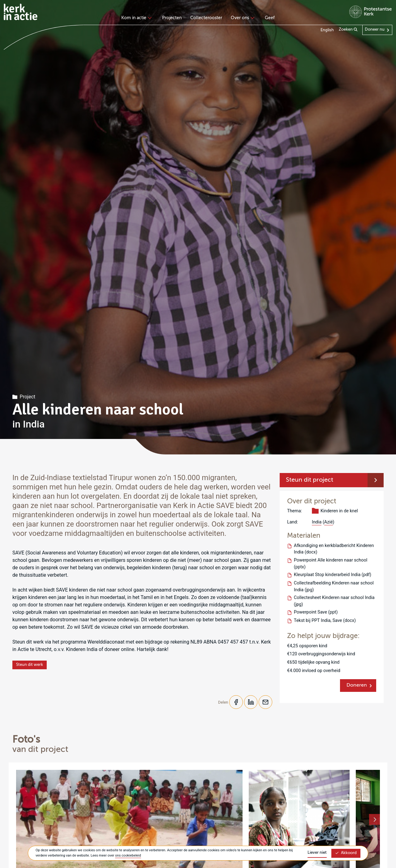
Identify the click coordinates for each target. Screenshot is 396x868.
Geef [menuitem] (270, 18)
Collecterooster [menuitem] (206, 18)
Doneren (357, 685)
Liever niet (317, 853)
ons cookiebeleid (128, 855)
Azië (329, 522)
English (327, 30)
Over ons (242, 18)
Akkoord (346, 853)
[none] (138, 19)
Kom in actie (136, 18)
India (317, 522)
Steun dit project (310, 480)
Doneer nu (375, 30)
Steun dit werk (30, 665)
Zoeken (348, 30)
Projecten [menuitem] (172, 18)
